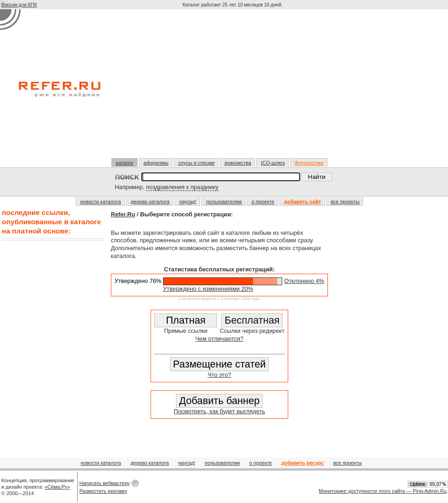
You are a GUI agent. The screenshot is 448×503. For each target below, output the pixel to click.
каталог (125, 163)
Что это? (219, 375)
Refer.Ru (123, 214)
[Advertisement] (233, 87)
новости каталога (101, 202)
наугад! (188, 202)
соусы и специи (197, 163)
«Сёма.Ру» (58, 487)
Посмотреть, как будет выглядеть (219, 411)
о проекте (263, 202)
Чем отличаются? (219, 339)
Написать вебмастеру (105, 483)
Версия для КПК (19, 5)
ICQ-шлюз (273, 163)
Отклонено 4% (304, 281)
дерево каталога (150, 202)
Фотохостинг (309, 163)
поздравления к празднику (182, 187)
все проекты (345, 202)
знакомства (238, 163)
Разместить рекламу (103, 491)
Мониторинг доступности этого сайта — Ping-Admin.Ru (383, 491)
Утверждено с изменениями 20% (208, 289)
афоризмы (156, 163)
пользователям (224, 202)
